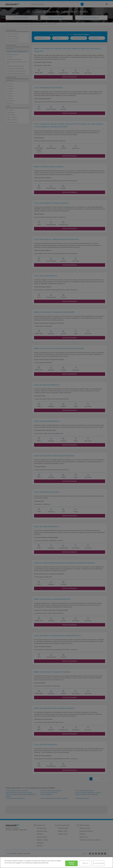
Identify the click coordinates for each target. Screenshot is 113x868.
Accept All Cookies (72, 863)
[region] (56, 862)
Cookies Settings (99, 863)
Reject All (85, 863)
